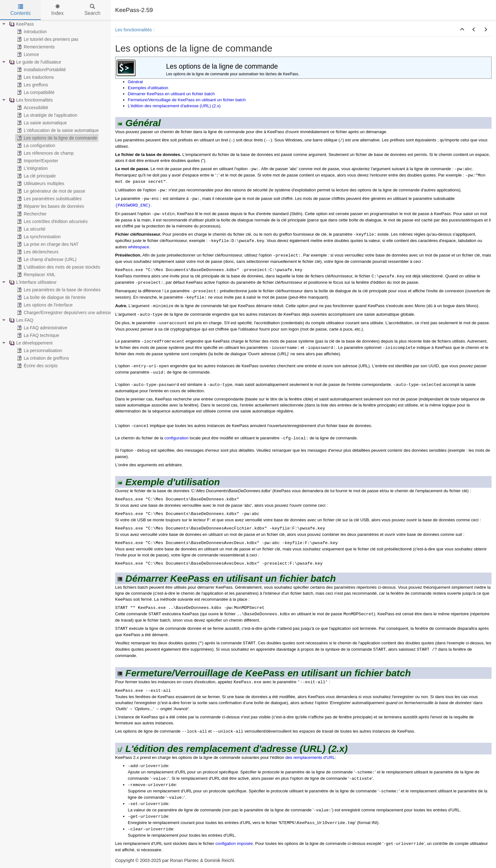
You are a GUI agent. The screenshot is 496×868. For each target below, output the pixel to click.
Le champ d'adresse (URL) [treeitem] (46, 259)
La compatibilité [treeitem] (35, 92)
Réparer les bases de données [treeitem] (50, 206)
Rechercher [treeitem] (31, 214)
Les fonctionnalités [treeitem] (30, 100)
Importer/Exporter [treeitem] (37, 161)
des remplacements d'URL (310, 757)
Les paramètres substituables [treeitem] (49, 199)
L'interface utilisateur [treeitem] (32, 282)
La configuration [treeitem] (35, 146)
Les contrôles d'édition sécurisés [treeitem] (52, 221)
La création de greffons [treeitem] (42, 358)
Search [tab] (93, 10)
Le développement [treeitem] (30, 343)
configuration (177, 438)
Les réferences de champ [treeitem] (45, 153)
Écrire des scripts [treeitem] (37, 366)
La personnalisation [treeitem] (39, 350)
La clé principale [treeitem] (36, 176)
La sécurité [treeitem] (30, 229)
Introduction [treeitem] (31, 32)
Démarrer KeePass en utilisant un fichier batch (171, 94)
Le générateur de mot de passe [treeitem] (50, 191)
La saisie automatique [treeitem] (41, 123)
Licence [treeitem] (27, 54)
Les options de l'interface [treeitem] (44, 305)
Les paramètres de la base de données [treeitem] (58, 290)
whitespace (139, 247)
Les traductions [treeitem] (35, 77)
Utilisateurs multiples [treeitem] (40, 183)
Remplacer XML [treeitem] (35, 275)
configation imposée (234, 843)
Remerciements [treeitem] (35, 47)
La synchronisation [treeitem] (38, 237)
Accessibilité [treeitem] (32, 108)
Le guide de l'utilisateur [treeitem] (35, 62)
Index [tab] (57, 10)
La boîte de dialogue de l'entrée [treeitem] (51, 297)
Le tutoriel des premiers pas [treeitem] (47, 39)
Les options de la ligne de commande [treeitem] (56, 138)
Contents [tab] (21, 10)
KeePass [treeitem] (21, 24)
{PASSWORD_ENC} (133, 205)
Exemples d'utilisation (148, 88)
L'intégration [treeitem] (32, 168)
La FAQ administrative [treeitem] (41, 328)
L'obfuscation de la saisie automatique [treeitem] (57, 130)
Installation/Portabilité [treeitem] (41, 70)
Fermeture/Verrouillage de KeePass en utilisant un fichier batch (187, 100)
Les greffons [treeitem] (32, 85)
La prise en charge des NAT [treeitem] (47, 244)
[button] (462, 30)
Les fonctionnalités (133, 30)
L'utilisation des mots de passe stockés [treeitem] (58, 267)
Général (135, 82)
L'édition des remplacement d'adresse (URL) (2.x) (174, 106)
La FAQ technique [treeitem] (37, 335)
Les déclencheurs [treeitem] (37, 252)
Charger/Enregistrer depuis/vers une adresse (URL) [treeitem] (70, 313)
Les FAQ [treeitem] (21, 320)
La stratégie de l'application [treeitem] (46, 115)
